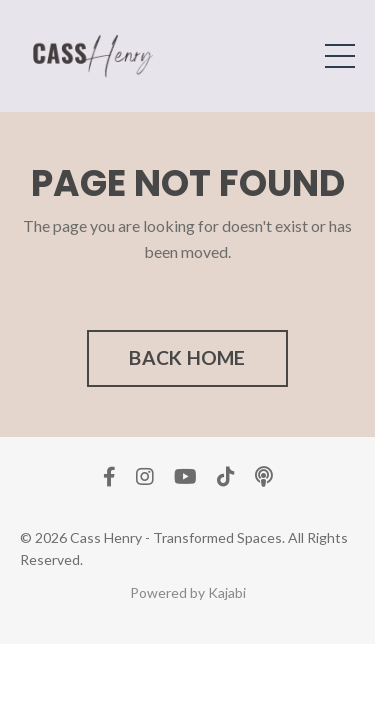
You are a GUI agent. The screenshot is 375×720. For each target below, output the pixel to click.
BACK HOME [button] (187, 357)
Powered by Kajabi (188, 592)
